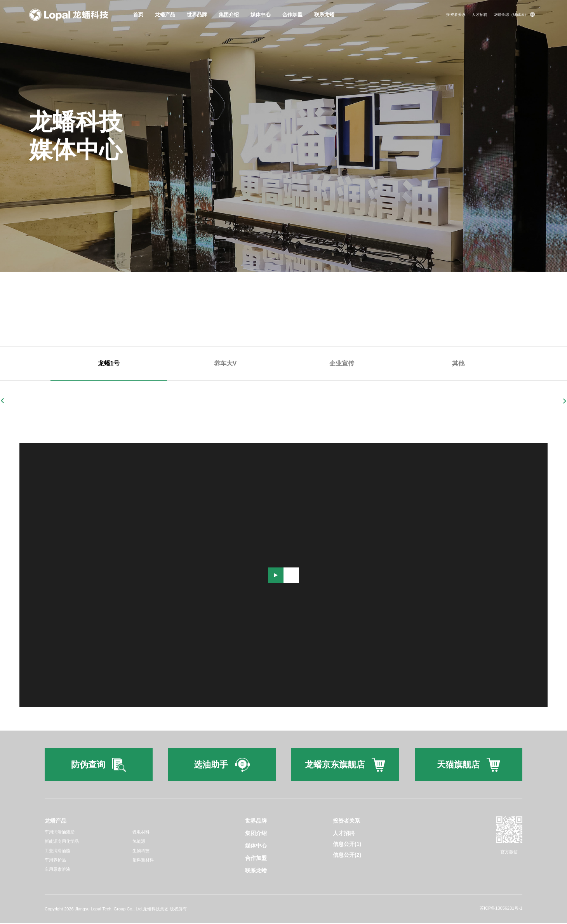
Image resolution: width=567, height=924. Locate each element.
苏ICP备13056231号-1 (501, 909)
